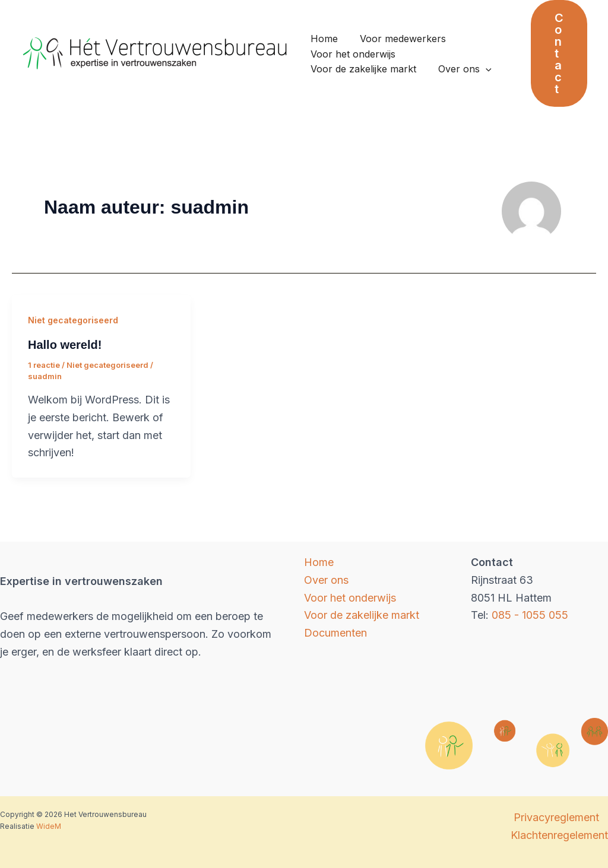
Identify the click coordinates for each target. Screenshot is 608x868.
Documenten (335, 633)
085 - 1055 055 (530, 615)
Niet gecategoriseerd (73, 320)
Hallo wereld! (65, 345)
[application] (482, 69)
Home (323, 39)
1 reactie (44, 365)
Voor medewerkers (399, 39)
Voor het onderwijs (352, 54)
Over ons (461, 69)
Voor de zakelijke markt (362, 69)
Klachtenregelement (559, 835)
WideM (49, 826)
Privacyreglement (556, 817)
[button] (559, 53)
